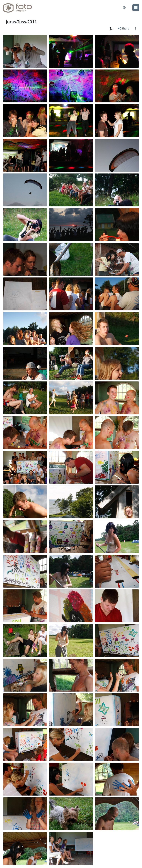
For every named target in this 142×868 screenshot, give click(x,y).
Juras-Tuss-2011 (21, 22)
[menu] (136, 8)
